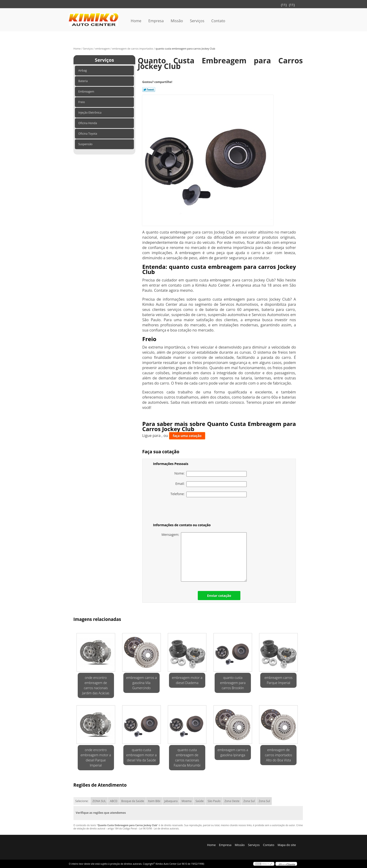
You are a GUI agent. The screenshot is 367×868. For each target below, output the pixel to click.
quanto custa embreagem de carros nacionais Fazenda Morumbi (187, 758)
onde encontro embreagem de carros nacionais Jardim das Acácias (96, 685)
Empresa (156, 21)
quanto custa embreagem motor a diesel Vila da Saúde (141, 755)
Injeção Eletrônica (90, 113)
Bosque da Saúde (133, 801)
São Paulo (214, 801)
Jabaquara (171, 801)
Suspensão (86, 144)
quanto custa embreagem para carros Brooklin (233, 683)
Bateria (83, 81)
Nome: (211, 474)
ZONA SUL (99, 801)
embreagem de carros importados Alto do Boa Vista (279, 755)
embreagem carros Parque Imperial (279, 680)
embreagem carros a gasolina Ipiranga (233, 752)
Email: (211, 484)
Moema (187, 801)
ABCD (114, 801)
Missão (177, 21)
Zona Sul (249, 801)
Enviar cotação (219, 596)
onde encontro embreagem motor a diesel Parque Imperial (96, 758)
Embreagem (87, 92)
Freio (82, 102)
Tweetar (149, 90)
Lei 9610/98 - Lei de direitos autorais (159, 828)
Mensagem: (204, 557)
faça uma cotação (187, 436)
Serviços (197, 21)
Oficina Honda (88, 123)
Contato (218, 21)
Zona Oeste (232, 801)
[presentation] (183, 511)
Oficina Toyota (88, 134)
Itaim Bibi (154, 801)
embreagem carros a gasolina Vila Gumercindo (141, 683)
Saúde (200, 801)
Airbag (83, 70)
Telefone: (209, 494)
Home (136, 21)
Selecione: (82, 801)
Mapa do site (287, 845)
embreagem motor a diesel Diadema (187, 680)
